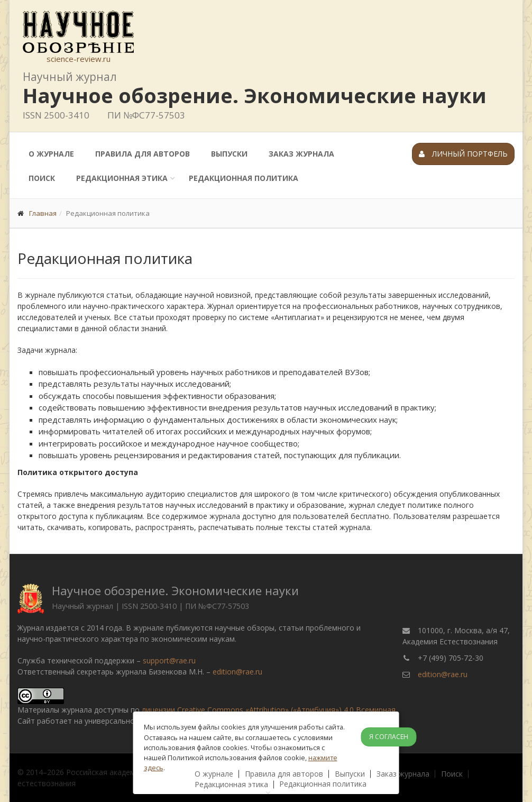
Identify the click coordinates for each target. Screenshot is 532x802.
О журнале (51, 154)
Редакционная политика (244, 178)
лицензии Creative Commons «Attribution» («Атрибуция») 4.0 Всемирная (269, 710)
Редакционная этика (122, 178)
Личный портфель (463, 154)
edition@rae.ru (237, 672)
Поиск (42, 178)
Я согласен (389, 737)
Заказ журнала (301, 154)
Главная (43, 213)
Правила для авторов (143, 154)
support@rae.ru (169, 660)
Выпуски (229, 154)
